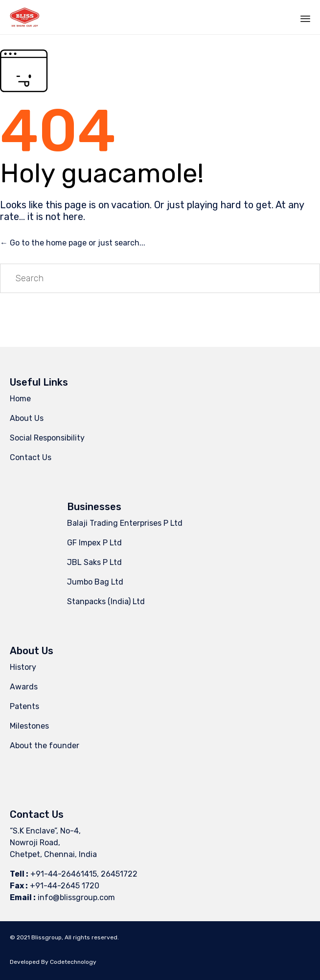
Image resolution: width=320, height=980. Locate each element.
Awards (24, 687)
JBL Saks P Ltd (94, 562)
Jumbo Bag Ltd (95, 582)
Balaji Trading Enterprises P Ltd (125, 523)
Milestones (29, 726)
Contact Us (31, 457)
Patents (24, 706)
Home (20, 399)
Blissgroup (46, 937)
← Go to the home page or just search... (73, 243)
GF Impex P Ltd (94, 543)
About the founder (45, 746)
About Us (27, 418)
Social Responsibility (47, 438)
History (23, 667)
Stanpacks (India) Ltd (106, 601)
